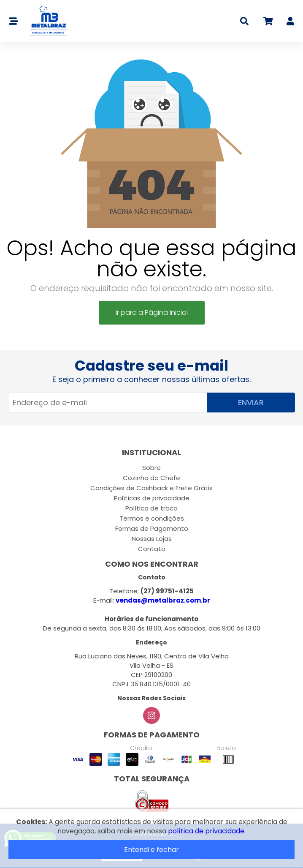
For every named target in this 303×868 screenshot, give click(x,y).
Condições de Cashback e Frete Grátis (151, 488)
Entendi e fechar (151, 850)
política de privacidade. (207, 831)
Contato (152, 549)
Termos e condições (152, 518)
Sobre (151, 468)
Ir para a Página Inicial (152, 313)
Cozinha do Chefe (151, 478)
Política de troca (151, 508)
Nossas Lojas (152, 539)
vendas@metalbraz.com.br (163, 600)
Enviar (251, 403)
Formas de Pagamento (152, 528)
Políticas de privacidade (152, 498)
